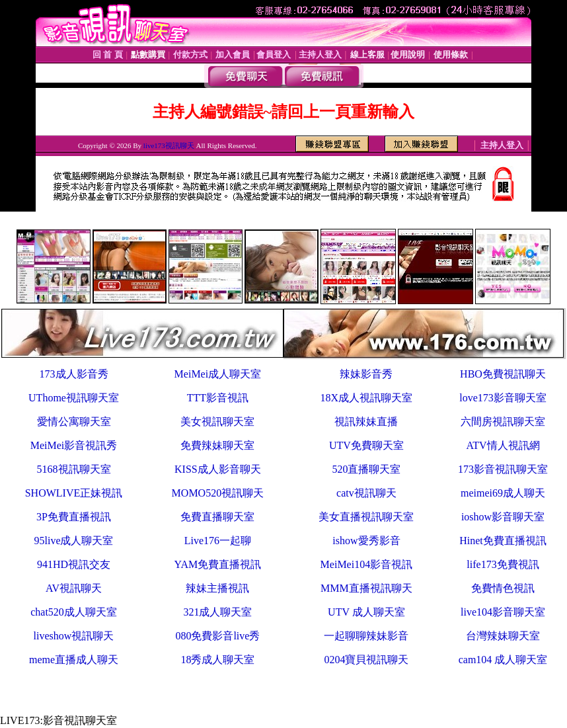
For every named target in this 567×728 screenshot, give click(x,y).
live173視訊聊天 (169, 145)
